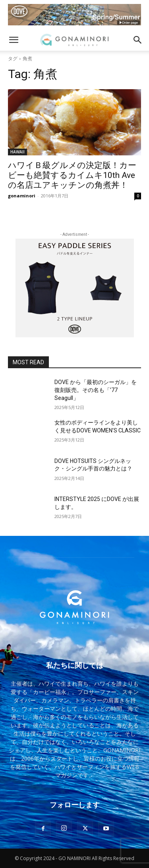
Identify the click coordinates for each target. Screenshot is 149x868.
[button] (14, 40)
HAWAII (17, 152)
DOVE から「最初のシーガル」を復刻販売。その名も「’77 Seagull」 (96, 390)
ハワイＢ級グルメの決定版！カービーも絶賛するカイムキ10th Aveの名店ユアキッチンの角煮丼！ (72, 175)
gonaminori (22, 196)
